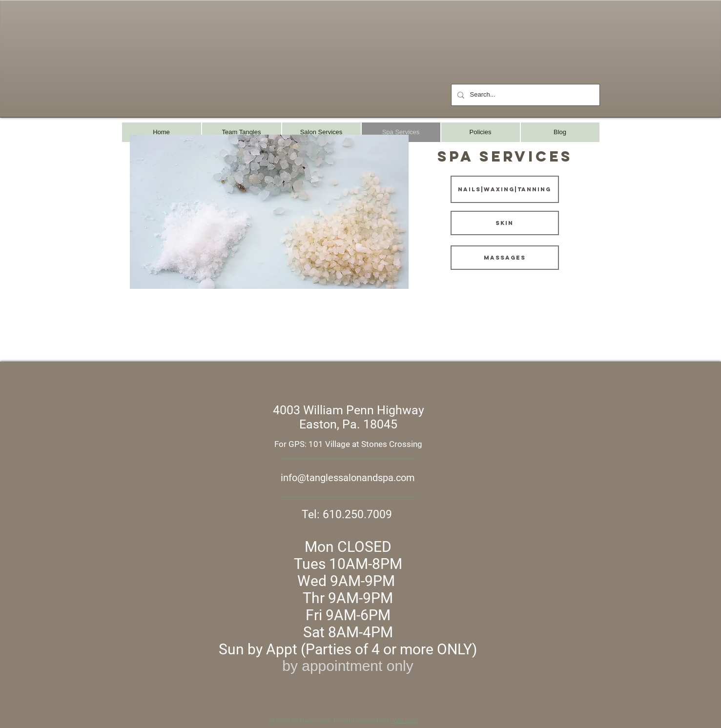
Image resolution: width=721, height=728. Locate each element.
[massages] (505, 258)
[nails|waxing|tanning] (505, 189)
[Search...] (525, 95)
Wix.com (404, 720)
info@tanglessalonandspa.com (348, 478)
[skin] (505, 223)
